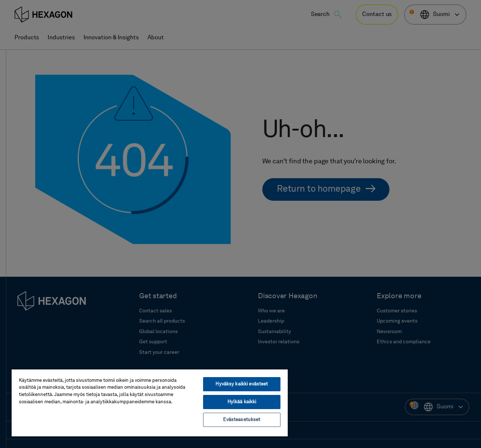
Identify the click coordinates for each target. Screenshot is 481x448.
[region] (150, 403)
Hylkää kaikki (242, 402)
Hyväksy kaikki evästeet (242, 384)
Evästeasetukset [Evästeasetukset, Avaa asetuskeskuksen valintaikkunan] (242, 420)
